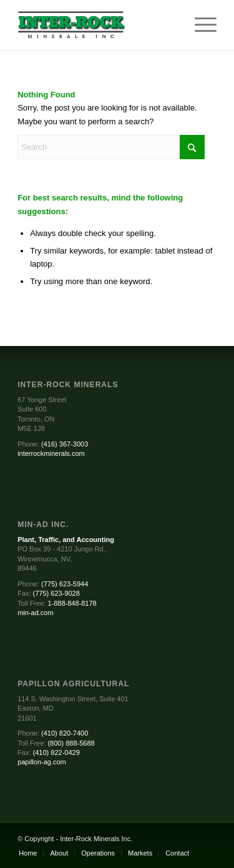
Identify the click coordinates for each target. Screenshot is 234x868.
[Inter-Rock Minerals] (97, 25)
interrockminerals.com (51, 453)
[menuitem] (199, 25)
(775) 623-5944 (65, 584)
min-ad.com (35, 613)
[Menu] (199, 25)
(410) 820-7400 (65, 733)
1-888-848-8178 (72, 603)
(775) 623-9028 (56, 593)
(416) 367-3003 (65, 444)
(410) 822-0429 (56, 752)
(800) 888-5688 (71, 743)
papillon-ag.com (42, 762)
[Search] (111, 147)
